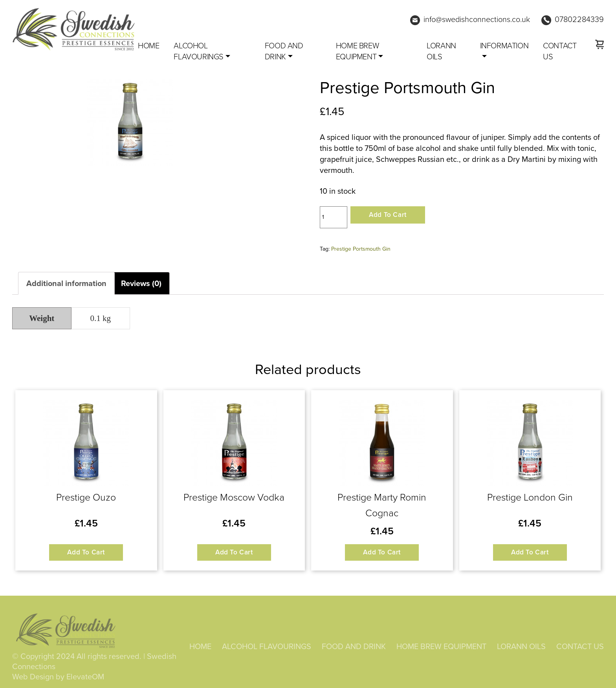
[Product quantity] (334, 217)
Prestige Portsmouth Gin (361, 249)
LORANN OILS (441, 51)
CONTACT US (560, 51)
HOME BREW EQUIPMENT (357, 51)
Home (148, 46)
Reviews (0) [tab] (141, 283)
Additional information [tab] (66, 283)
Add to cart (388, 215)
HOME (200, 648)
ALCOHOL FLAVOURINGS (199, 51)
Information (504, 46)
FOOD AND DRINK (284, 51)
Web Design (33, 678)
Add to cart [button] (86, 552)
